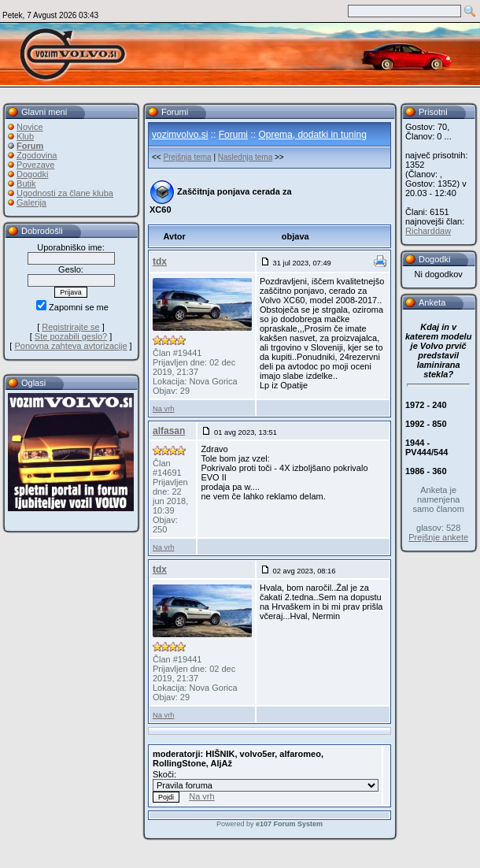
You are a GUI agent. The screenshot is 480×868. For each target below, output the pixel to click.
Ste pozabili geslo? (71, 336)
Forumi (233, 135)
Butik (26, 184)
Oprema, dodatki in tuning (312, 135)
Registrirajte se (70, 327)
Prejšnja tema (187, 157)
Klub (25, 136)
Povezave (35, 165)
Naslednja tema (245, 157)
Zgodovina (37, 155)
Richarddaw (428, 231)
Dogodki (32, 174)
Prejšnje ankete (438, 537)
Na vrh (163, 409)
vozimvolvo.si (180, 135)
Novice (30, 127)
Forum (30, 146)
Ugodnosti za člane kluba (65, 193)
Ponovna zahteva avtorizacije (70, 346)
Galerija (31, 202)
